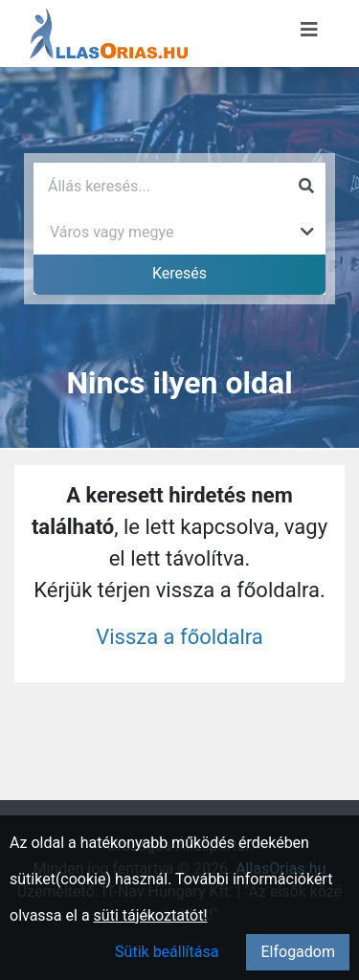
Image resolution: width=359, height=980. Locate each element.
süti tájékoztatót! (151, 915)
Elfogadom (298, 952)
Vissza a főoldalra (179, 637)
